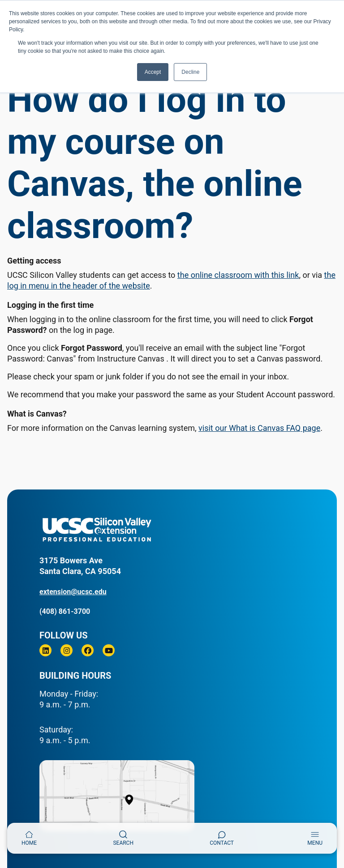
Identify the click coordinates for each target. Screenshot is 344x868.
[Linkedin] (45, 650)
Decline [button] (190, 72)
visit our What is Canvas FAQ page (259, 428)
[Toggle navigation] (315, 838)
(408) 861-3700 (65, 611)
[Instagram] (67, 650)
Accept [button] (153, 72)
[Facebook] (88, 650)
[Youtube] (109, 650)
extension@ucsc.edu (73, 592)
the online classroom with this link (238, 275)
